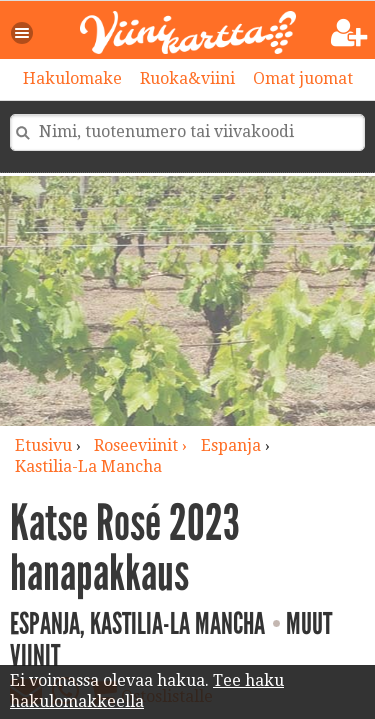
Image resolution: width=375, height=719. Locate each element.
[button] (23, 33)
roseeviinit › (142, 445)
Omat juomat (303, 78)
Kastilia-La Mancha (88, 466)
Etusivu (43, 445)
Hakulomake (72, 78)
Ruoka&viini (187, 78)
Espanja (231, 445)
